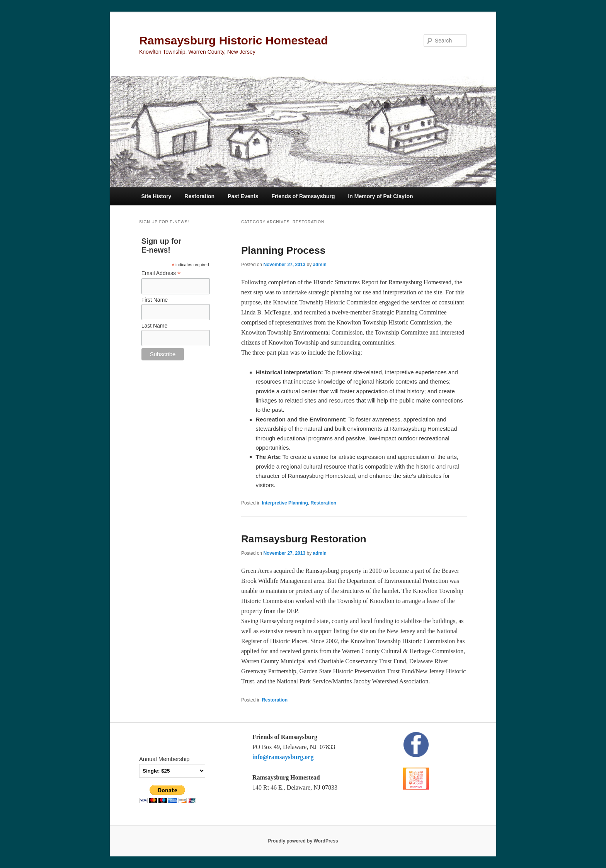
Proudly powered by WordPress (303, 841)
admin (319, 265)
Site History (157, 196)
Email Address (161, 273)
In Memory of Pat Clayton (380, 196)
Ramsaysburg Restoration (304, 539)
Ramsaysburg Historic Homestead (234, 40)
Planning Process (283, 250)
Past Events (243, 196)
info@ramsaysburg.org (283, 757)
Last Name (155, 326)
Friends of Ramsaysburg (303, 196)
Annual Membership (164, 759)
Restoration (199, 196)
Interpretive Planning (285, 503)
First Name (155, 300)
